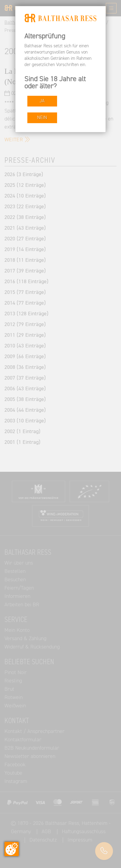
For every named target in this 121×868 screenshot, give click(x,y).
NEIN (42, 118)
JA (42, 101)
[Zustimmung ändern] (12, 849)
